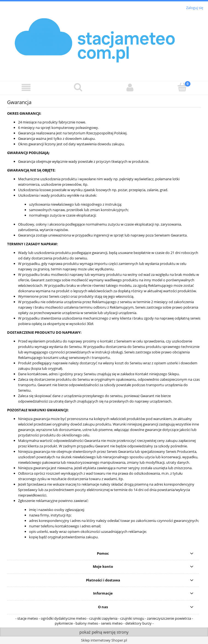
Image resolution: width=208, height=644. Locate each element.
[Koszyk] (182, 87)
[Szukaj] (78, 87)
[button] (26, 88)
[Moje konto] (130, 88)
